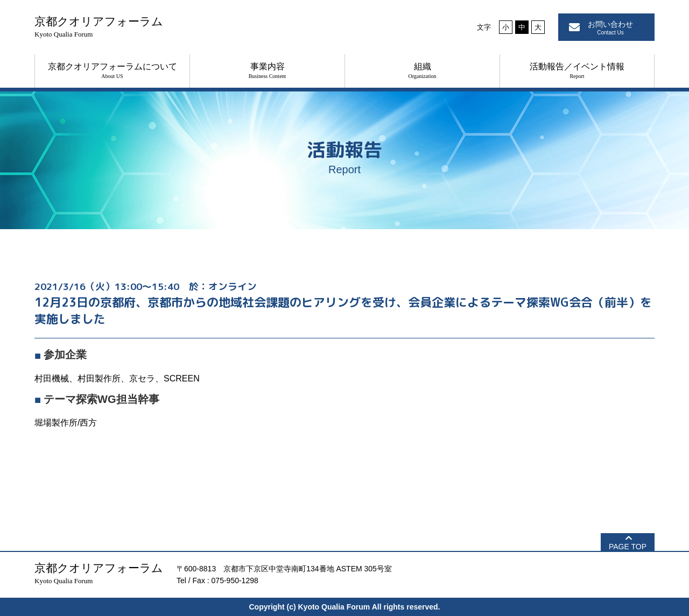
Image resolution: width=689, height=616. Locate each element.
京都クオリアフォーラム (99, 27)
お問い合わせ (610, 28)
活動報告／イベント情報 (577, 70)
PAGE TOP (628, 547)
